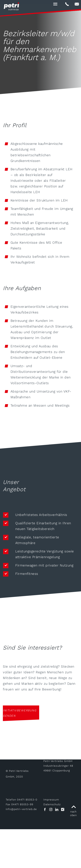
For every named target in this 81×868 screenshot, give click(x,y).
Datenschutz (52, 804)
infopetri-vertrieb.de (21, 809)
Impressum (51, 800)
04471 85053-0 (27, 800)
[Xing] (63, 809)
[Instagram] (51, 809)
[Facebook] (45, 809)
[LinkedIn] (57, 809)
